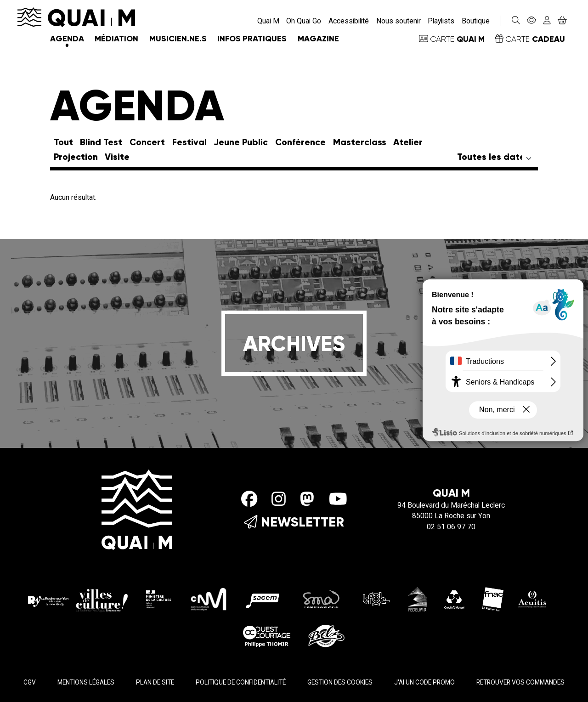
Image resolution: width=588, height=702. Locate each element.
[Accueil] (76, 17)
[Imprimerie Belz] (327, 635)
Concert (147, 143)
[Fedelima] (417, 599)
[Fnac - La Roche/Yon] (493, 599)
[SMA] (322, 599)
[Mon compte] (547, 21)
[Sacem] (264, 599)
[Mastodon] (307, 499)
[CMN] (209, 599)
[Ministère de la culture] (159, 599)
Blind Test (101, 143)
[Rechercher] (516, 21)
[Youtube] (338, 499)
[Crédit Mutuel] (454, 599)
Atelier (408, 143)
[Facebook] (249, 499)
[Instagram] (279, 499)
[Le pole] (376, 599)
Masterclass (360, 143)
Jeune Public (241, 143)
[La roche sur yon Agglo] (78, 599)
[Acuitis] (532, 599)
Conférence (300, 143)
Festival (189, 143)
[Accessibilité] (532, 21)
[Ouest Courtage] (267, 635)
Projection (76, 157)
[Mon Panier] (562, 21)
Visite (117, 157)
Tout (63, 143)
